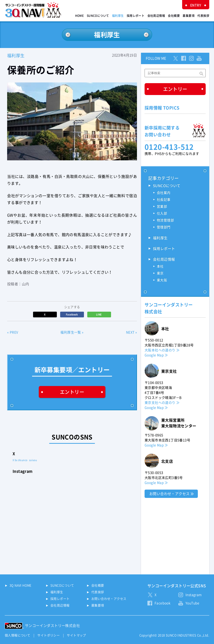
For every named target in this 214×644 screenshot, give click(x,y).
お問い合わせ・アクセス (169, 494)
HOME (80, 16)
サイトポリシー (49, 635)
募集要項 (189, 16)
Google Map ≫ (156, 355)
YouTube (192, 603)
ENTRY (196, 5)
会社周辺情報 (156, 16)
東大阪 (162, 280)
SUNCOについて (98, 16)
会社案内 (164, 193)
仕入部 (162, 213)
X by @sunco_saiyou (25, 460)
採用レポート (136, 16)
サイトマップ (76, 635)
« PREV (13, 332)
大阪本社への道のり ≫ (162, 350)
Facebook (72, 315)
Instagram (194, 595)
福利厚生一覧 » (72, 332)
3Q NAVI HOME (21, 585)
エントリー (72, 392)
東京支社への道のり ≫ (162, 403)
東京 (160, 273)
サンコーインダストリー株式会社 (52, 626)
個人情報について (17, 635)
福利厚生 (118, 16)
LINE (99, 315)
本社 (160, 266)
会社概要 (174, 16)
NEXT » (131, 332)
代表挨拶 (203, 16)
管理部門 (164, 227)
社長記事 (164, 200)
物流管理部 (165, 220)
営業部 (162, 206)
